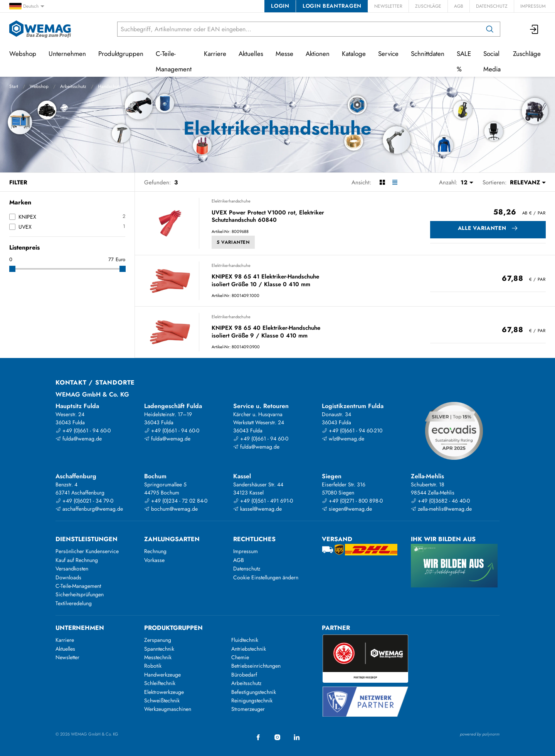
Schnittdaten (428, 54)
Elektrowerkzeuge (164, 692)
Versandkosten (72, 569)
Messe (284, 54)
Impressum (533, 6)
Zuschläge (428, 6)
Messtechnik (158, 657)
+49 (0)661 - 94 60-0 (83, 430)
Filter (18, 182)
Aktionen (318, 54)
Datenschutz (492, 6)
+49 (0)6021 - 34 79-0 (84, 501)
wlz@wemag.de (343, 439)
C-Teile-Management (174, 61)
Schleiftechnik (160, 683)
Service (388, 54)
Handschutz (109, 86)
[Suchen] (490, 29)
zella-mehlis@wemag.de (441, 509)
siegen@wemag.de (347, 509)
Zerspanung (158, 640)
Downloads (68, 577)
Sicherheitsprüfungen (80, 594)
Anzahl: (448, 182)
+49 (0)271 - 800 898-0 (352, 501)
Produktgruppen (121, 54)
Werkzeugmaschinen (168, 709)
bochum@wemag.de (171, 509)
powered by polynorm (480, 734)
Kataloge (354, 54)
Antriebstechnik (249, 649)
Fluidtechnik (245, 640)
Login (280, 6)
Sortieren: (495, 182)
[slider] (12, 269)
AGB (459, 6)
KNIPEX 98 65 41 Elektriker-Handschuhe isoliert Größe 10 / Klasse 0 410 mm (265, 281)
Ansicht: (362, 182)
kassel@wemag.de (257, 509)
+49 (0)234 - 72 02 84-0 (176, 501)
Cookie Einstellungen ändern (266, 577)
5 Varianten (233, 242)
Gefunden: (158, 182)
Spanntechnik (159, 649)
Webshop (39, 86)
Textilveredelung (74, 603)
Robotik (153, 666)
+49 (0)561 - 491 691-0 (263, 501)
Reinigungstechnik (252, 700)
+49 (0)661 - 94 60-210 (352, 430)
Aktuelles (251, 54)
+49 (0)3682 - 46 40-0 (440, 501)
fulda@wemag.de (79, 439)
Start (14, 86)
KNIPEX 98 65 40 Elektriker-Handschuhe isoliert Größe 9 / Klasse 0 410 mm (266, 332)
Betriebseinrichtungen (256, 666)
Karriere (215, 54)
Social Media (492, 61)
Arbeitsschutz (73, 86)
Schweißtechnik (162, 700)
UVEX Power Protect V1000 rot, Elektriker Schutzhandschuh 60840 (268, 217)
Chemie (240, 657)
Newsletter (388, 6)
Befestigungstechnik (254, 692)
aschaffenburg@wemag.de (89, 509)
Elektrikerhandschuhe (231, 201)
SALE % (464, 61)
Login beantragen (332, 6)
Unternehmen (67, 54)
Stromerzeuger (248, 709)
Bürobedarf (244, 675)
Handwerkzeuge (162, 675)
